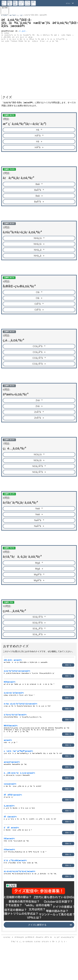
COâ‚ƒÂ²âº (39, 358)
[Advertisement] (24, 67)
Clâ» (39, 298)
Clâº (39, 292)
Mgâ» (39, 569)
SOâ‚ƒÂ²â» (39, 623)
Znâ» (39, 406)
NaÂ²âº (39, 520)
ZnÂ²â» (39, 418)
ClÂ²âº (39, 304)
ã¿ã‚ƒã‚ (23, 31)
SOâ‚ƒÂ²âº (39, 617)
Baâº (39, 184)
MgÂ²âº (39, 575)
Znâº (39, 400)
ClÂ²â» (39, 310)
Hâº (39, 130)
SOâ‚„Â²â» (39, 634)
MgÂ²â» (39, 580)
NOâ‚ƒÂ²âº (39, 466)
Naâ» (39, 514)
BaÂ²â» (39, 202)
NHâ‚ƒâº (39, 238)
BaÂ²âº (39, 190)
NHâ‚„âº (39, 250)
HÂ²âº (39, 136)
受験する (68, 665)
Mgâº (39, 563)
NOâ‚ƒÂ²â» (39, 472)
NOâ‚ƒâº (39, 454)
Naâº (39, 509)
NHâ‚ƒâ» (39, 244)
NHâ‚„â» (39, 256)
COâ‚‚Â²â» (39, 352)
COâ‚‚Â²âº (39, 346)
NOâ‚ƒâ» (39, 460)
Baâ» (39, 196)
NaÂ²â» (39, 526)
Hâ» (39, 141)
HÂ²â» (39, 147)
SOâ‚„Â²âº (39, 629)
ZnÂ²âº (39, 412)
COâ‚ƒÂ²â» (39, 364)
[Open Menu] (70, 3)
